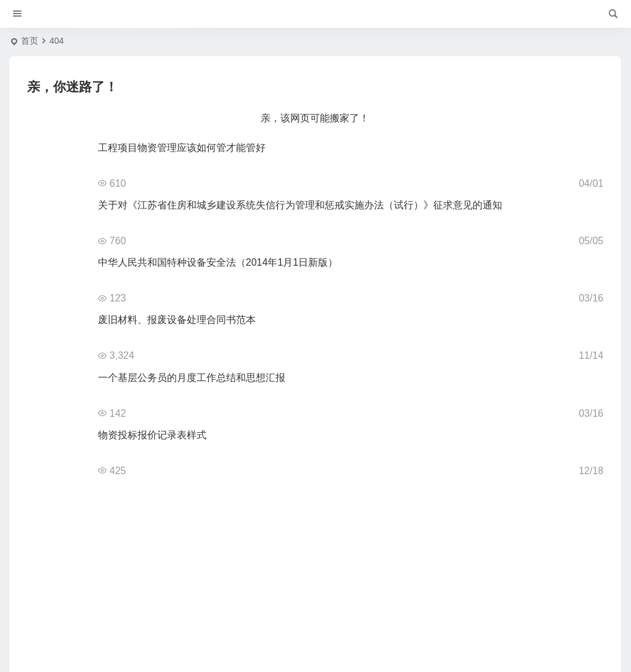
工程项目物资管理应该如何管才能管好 (182, 148)
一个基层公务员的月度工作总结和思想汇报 (192, 378)
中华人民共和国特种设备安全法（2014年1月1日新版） (218, 262)
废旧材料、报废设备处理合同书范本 (177, 320)
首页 (30, 41)
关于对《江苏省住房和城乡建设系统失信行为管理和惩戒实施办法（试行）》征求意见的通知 (300, 205)
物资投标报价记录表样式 (152, 435)
